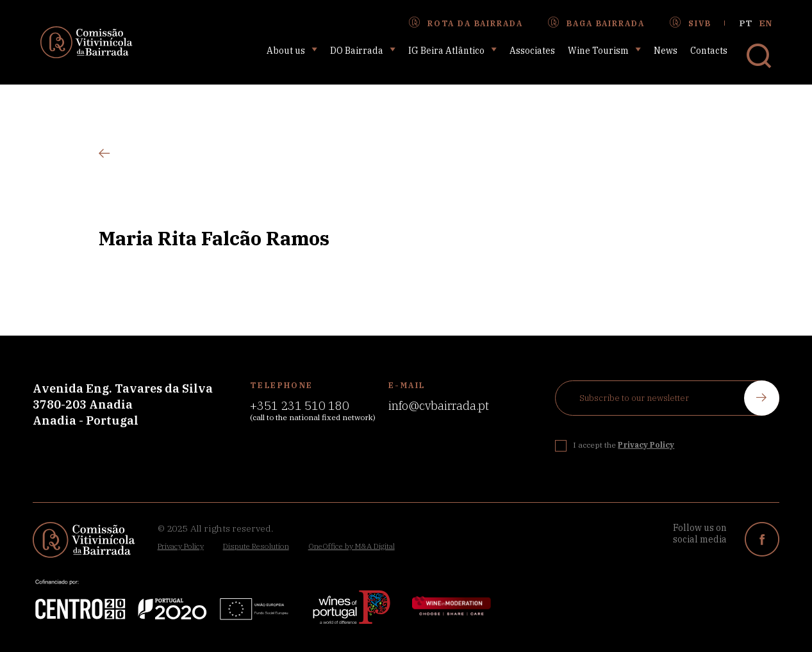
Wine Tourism (604, 50)
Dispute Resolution (256, 546)
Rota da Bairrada (466, 23)
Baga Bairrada (596, 23)
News (666, 51)
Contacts (709, 51)
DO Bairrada (363, 50)
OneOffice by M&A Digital (352, 546)
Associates (532, 51)
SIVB (690, 23)
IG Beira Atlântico (452, 50)
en (766, 23)
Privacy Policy (181, 546)
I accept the (624, 445)
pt (746, 23)
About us (292, 50)
